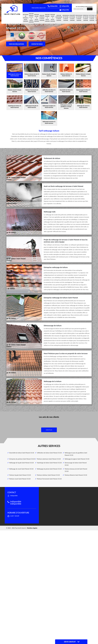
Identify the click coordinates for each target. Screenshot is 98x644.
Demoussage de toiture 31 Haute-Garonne (79, 18)
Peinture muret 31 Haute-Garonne (53, 18)
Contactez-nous (37, 44)
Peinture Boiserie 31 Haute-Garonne (47, 18)
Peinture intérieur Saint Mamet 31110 (48, 475)
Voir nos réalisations (16, 44)
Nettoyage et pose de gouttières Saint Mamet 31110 (76, 454)
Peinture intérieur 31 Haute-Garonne (42, 18)
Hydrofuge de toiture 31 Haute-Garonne (86, 18)
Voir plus (49, 430)
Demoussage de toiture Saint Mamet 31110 (76, 464)
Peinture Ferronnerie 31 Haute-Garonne (59, 18)
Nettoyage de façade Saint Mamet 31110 (22, 463)
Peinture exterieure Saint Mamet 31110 (49, 459)
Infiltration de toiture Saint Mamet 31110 (49, 453)
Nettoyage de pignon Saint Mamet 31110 (77, 459)
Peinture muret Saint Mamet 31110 (20, 479)
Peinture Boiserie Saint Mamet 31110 (76, 475)
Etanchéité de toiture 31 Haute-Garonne (72, 18)
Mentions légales (32, 528)
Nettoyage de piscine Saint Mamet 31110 (49, 469)
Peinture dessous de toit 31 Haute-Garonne (31, 18)
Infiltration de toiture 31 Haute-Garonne (66, 18)
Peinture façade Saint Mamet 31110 (20, 475)
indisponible (53, 6)
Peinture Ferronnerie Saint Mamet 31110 (49, 479)
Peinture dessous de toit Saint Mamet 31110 (76, 470)
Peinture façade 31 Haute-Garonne (36, 18)
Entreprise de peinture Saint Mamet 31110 (22, 459)
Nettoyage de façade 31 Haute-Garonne (92, 18)
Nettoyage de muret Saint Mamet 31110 (21, 469)
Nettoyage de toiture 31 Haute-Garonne (26, 18)
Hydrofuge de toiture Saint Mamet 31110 (49, 463)
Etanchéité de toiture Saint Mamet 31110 (22, 453)
